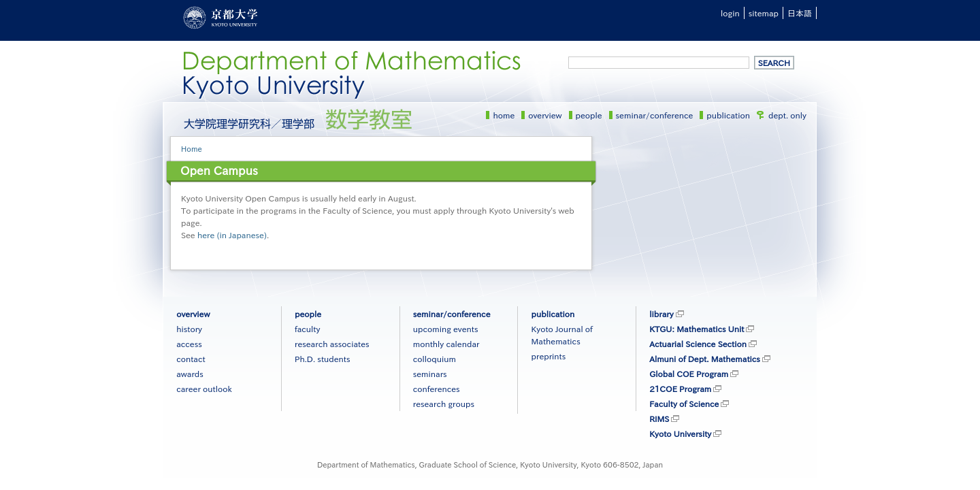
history (189, 329)
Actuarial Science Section (698, 344)
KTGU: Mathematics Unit (697, 329)
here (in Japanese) (232, 235)
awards (190, 374)
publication (728, 115)
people (589, 115)
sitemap (764, 13)
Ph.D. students (323, 359)
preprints (548, 356)
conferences (437, 389)
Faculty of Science (684, 404)
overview (545, 115)
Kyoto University (680, 434)
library (661, 314)
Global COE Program (689, 374)
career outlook (204, 389)
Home (192, 149)
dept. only (787, 115)
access (189, 344)
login (730, 13)
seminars (430, 374)
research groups (444, 404)
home (504, 115)
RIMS (659, 419)
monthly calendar (446, 344)
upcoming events (446, 329)
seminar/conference (655, 115)
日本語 (800, 13)
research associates (332, 344)
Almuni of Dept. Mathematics (705, 359)
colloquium (435, 359)
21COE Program (680, 389)
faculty (307, 329)
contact (191, 359)
